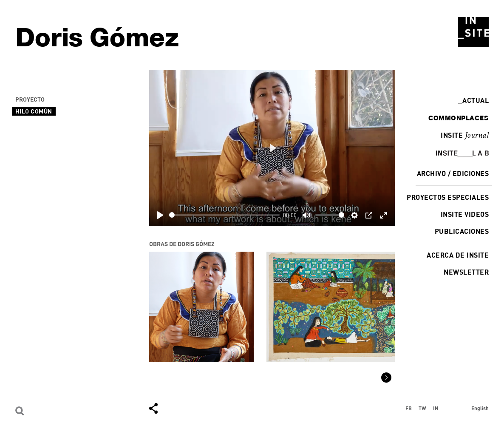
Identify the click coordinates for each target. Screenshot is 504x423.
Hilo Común (34, 111)
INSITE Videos (465, 214)
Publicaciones (462, 231)
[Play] (160, 215)
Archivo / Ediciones (453, 173)
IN (436, 408)
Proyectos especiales (448, 197)
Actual (473, 100)
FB (409, 408)
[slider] (224, 215)
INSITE (465, 136)
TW (422, 408)
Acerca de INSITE (458, 255)
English (480, 408)
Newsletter (466, 272)
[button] (386, 378)
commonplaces (458, 118)
